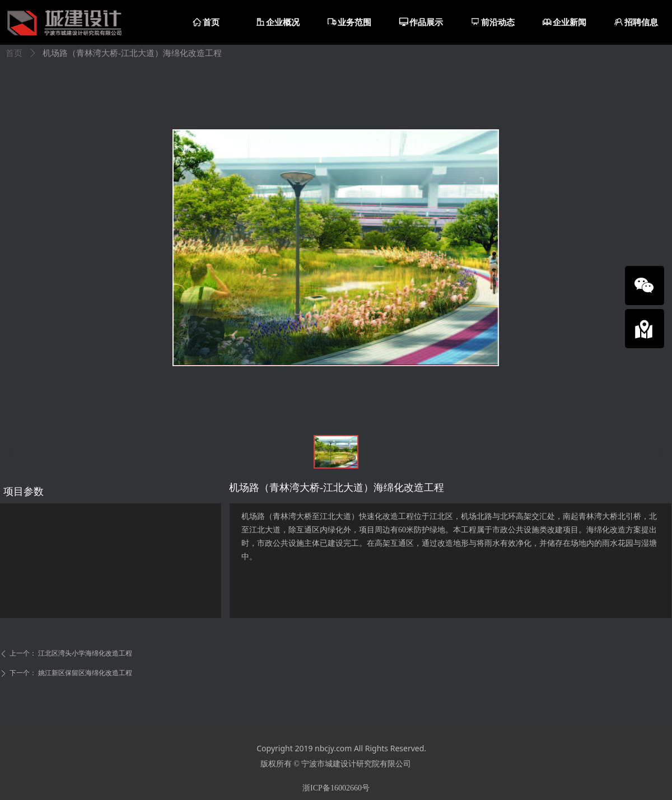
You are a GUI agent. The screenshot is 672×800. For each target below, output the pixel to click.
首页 (14, 53)
